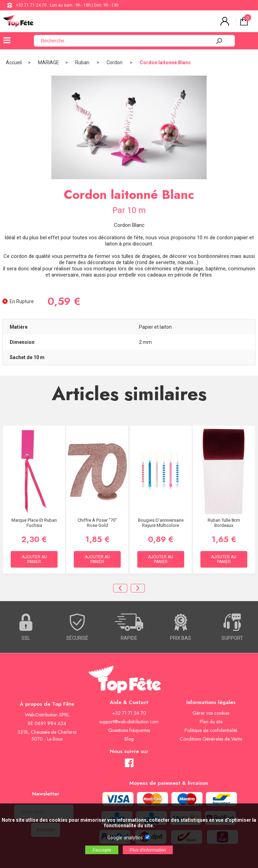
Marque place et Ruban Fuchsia (34, 523)
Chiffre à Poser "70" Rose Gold (97, 523)
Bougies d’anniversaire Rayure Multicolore (161, 523)
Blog (129, 739)
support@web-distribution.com (129, 722)
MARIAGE (48, 62)
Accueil (14, 62)
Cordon (115, 62)
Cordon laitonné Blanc (165, 62)
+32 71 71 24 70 (31, 5)
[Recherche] (127, 41)
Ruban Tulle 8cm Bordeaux (224, 523)
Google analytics (125, 838)
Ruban (83, 62)
